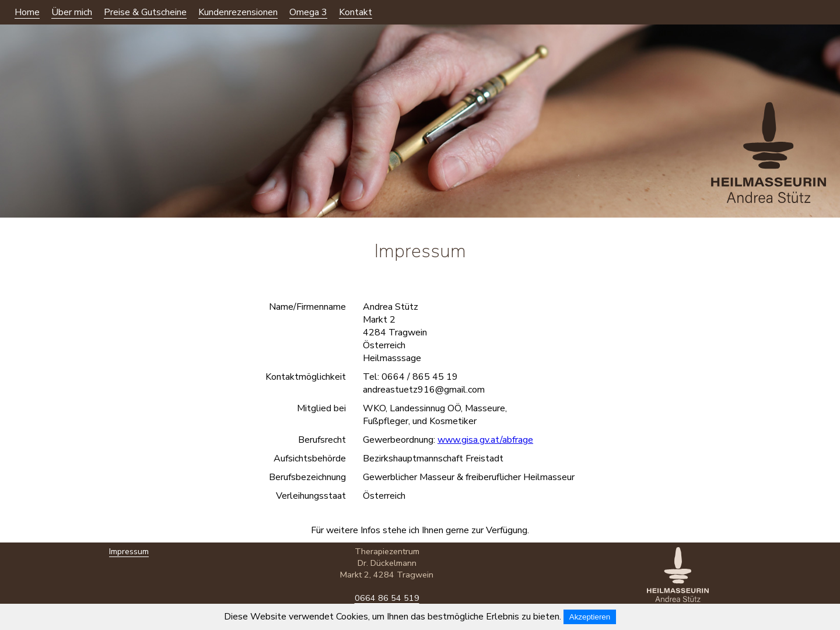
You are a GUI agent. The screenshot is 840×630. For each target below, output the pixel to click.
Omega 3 (308, 12)
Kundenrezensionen (238, 12)
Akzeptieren (590, 617)
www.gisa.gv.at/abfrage (485, 440)
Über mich (72, 12)
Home (27, 12)
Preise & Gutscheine (145, 12)
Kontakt (356, 12)
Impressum (129, 563)
